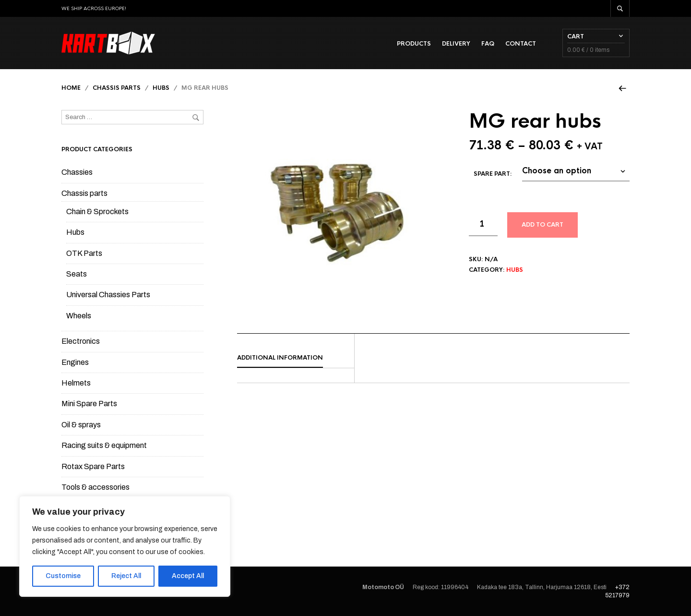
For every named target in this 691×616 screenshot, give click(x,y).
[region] (125, 546)
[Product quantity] (483, 225)
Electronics (81, 341)
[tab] (296, 358)
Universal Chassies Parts (108, 295)
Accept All (188, 576)
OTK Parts (84, 253)
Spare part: (493, 174)
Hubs (161, 88)
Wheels (79, 316)
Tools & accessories (95, 487)
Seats (77, 274)
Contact (521, 44)
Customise (63, 576)
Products (414, 44)
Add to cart (542, 225)
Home (71, 88)
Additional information (280, 358)
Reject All (126, 576)
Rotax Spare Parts (93, 466)
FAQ (488, 44)
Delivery (456, 44)
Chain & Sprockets (97, 211)
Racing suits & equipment (104, 445)
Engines (75, 362)
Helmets (76, 383)
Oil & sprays (81, 425)
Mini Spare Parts (89, 404)
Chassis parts (117, 88)
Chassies (77, 172)
